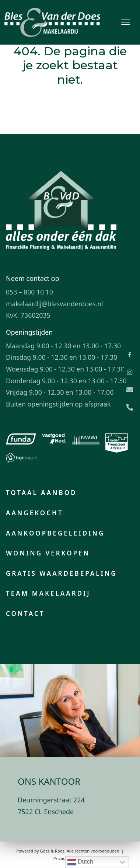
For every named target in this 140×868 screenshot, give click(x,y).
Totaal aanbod (41, 493)
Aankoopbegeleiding (55, 533)
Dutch (80, 862)
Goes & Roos (52, 851)
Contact (25, 613)
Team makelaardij (48, 593)
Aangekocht (35, 513)
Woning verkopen (48, 553)
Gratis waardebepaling (62, 573)
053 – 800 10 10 (29, 292)
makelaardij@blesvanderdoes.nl (55, 304)
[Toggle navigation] (125, 22)
